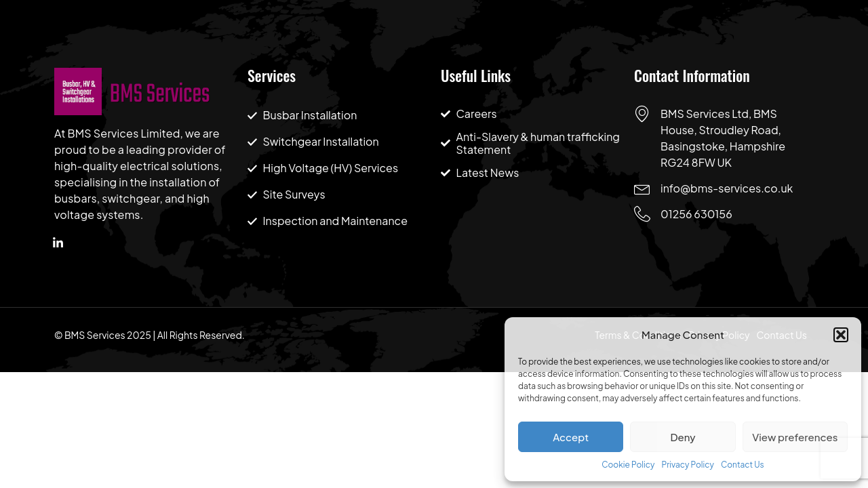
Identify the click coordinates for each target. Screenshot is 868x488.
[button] (841, 335)
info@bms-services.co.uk (727, 188)
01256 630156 (696, 214)
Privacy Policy (688, 465)
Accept (571, 437)
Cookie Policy (628, 465)
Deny (683, 437)
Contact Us (743, 465)
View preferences (795, 437)
